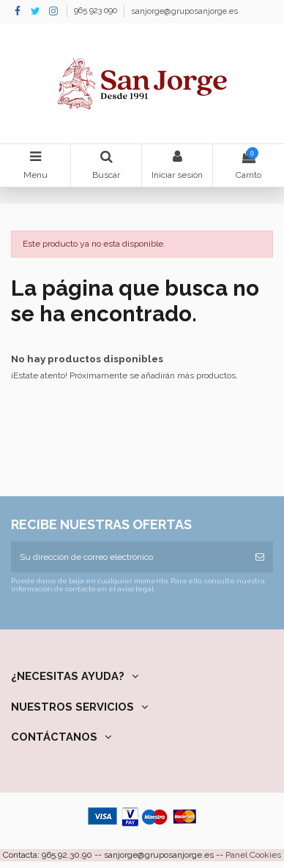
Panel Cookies (253, 855)
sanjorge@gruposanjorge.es (184, 11)
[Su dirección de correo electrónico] (129, 557)
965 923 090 (97, 11)
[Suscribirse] (260, 557)
